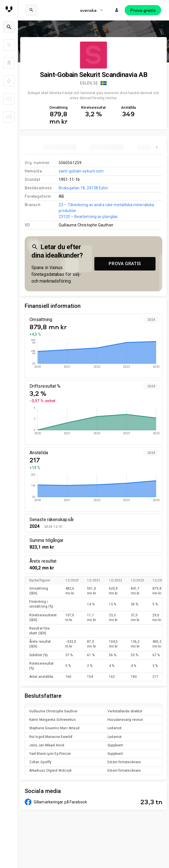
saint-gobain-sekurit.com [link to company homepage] (81, 171)
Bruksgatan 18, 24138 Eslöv (83, 188)
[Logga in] (117, 10)
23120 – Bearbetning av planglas (88, 217)
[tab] (60, 147)
